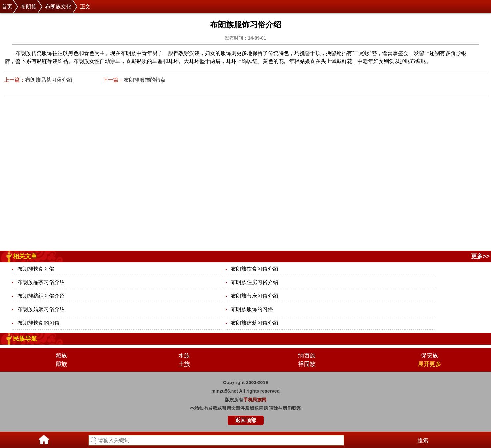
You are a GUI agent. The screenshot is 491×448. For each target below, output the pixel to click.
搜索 (423, 441)
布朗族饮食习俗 (36, 269)
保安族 (430, 356)
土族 (184, 364)
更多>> (480, 256)
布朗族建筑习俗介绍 (255, 323)
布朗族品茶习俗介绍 (49, 80)
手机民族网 (255, 400)
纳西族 (307, 356)
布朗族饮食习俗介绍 (255, 269)
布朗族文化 (58, 6)
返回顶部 (246, 420)
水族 (184, 356)
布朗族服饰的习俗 (252, 309)
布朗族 (29, 6)
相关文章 (25, 256)
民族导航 (25, 339)
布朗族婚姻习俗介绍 (41, 309)
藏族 (61, 356)
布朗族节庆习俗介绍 (255, 296)
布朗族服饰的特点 (145, 80)
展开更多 (430, 364)
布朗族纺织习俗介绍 (41, 296)
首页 (7, 6)
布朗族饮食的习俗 (38, 323)
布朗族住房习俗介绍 (255, 282)
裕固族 (307, 364)
